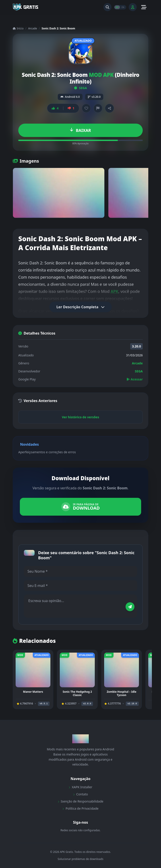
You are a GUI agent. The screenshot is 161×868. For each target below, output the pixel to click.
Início (18, 29)
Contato (80, 794)
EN (123, 7)
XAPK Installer (80, 787)
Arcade (33, 28)
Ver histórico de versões (81, 417)
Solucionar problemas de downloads (81, 859)
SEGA (80, 88)
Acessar (135, 379)
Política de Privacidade (80, 808)
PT (117, 7)
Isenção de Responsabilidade (81, 801)
